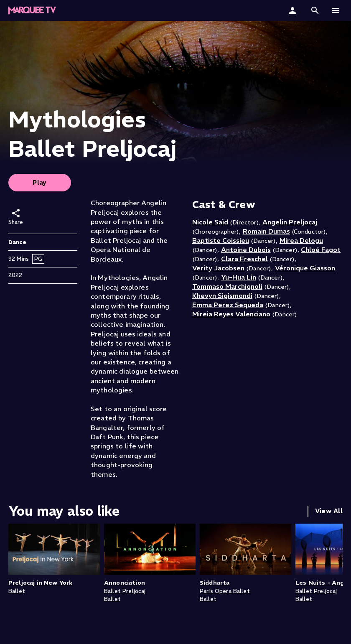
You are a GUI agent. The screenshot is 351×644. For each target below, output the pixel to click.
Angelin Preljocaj (290, 222)
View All (329, 511)
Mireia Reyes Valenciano (231, 314)
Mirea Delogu (301, 240)
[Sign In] (294, 10)
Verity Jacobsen (218, 268)
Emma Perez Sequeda (228, 305)
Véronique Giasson (305, 268)
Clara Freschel (244, 259)
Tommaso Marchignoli (227, 286)
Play (40, 182)
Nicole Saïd (210, 222)
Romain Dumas (266, 231)
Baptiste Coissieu (221, 240)
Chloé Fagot (321, 249)
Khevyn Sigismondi (222, 295)
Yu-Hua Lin (239, 277)
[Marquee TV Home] (32, 10)
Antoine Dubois (246, 249)
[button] (315, 10)
